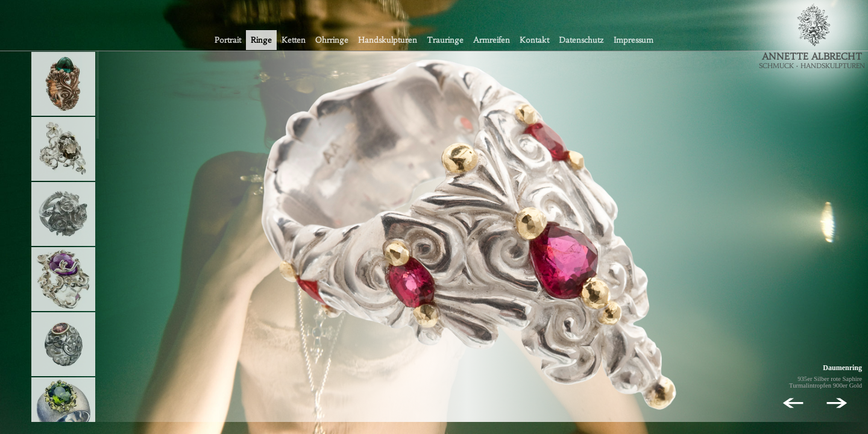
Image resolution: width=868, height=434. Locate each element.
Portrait (228, 40)
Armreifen (492, 40)
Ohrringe (332, 40)
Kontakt (534, 40)
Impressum (634, 40)
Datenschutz (581, 40)
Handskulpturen (388, 40)
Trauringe (445, 40)
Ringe (261, 40)
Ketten (294, 40)
